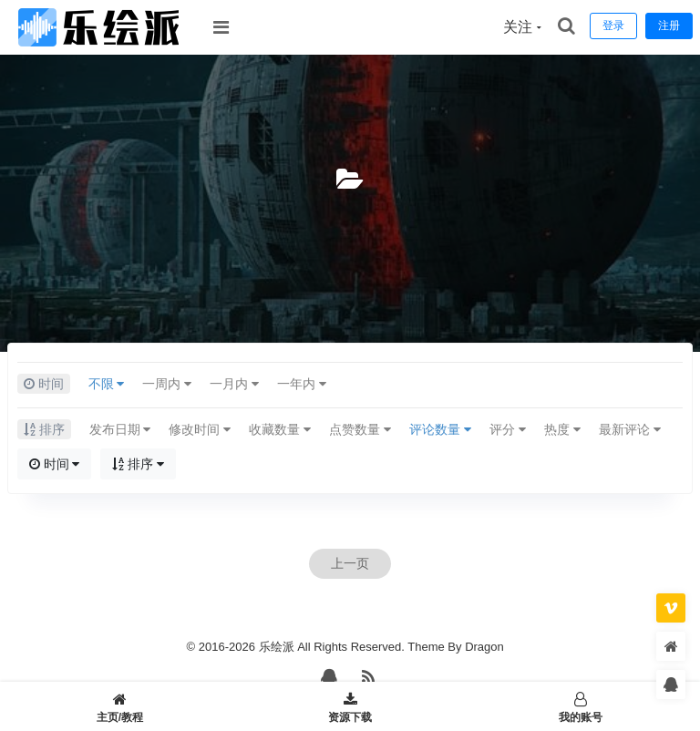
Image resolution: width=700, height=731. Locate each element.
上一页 (350, 563)
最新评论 (630, 429)
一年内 (302, 384)
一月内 (234, 384)
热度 (562, 429)
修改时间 (200, 429)
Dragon (484, 647)
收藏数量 (280, 429)
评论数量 (440, 429)
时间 (55, 464)
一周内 (167, 384)
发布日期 (120, 429)
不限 (107, 384)
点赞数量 (360, 429)
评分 (508, 429)
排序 (138, 464)
